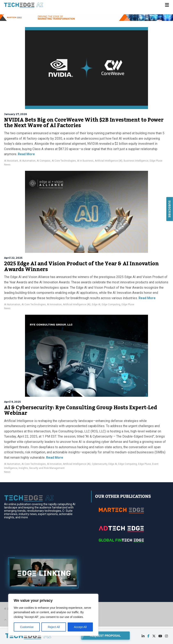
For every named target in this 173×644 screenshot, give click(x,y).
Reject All (54, 627)
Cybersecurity (100, 464)
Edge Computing (111, 304)
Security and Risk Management (47, 468)
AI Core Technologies (64, 161)
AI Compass (44, 161)
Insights (23, 468)
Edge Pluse (156, 161)
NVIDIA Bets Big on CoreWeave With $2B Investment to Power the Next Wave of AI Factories (84, 123)
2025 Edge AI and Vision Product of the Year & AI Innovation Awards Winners (81, 267)
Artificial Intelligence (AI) (109, 161)
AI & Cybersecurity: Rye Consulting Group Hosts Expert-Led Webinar (80, 410)
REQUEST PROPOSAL (105, 635)
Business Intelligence (136, 161)
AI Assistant (11, 161)
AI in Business (85, 161)
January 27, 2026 (15, 114)
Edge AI (96, 304)
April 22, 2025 (13, 258)
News (7, 165)
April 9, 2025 (12, 402)
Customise (27, 627)
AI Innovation (54, 304)
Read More (26, 154)
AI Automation (27, 161)
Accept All (80, 627)
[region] (53, 615)
